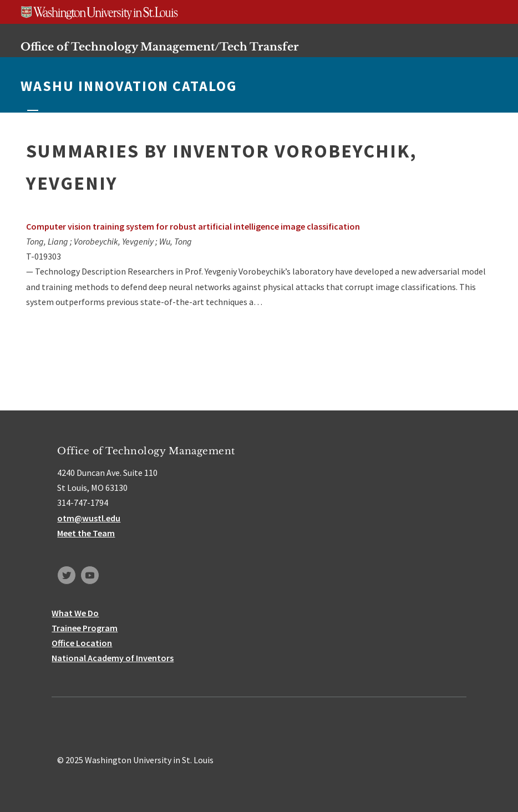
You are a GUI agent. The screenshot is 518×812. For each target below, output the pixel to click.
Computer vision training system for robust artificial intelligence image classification (193, 226)
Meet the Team (86, 533)
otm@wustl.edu (89, 518)
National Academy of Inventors (113, 658)
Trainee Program (85, 628)
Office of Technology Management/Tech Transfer (160, 47)
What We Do (75, 613)
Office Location (82, 643)
